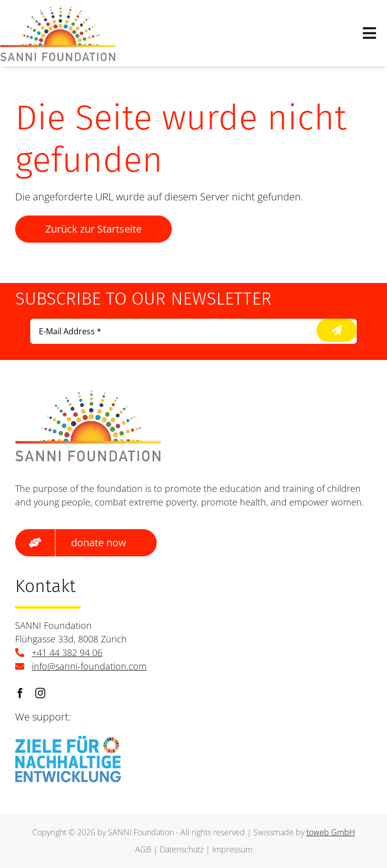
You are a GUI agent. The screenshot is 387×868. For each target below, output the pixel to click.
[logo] (58, 10)
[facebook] (20, 693)
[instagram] (40, 693)
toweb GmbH (331, 832)
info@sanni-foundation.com (89, 666)
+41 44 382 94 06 (67, 653)
